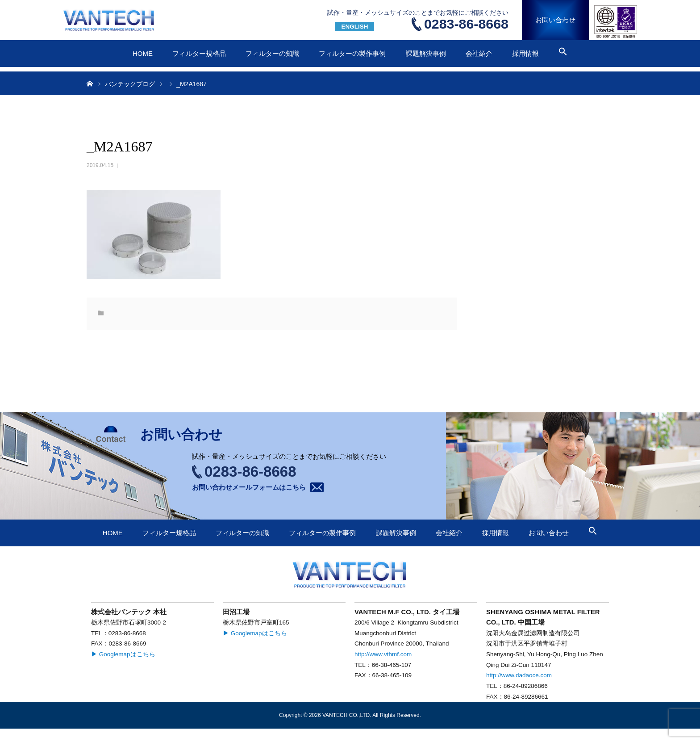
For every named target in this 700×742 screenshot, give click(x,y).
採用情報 (525, 53)
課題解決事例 (426, 53)
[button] (563, 53)
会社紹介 (479, 53)
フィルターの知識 (272, 53)
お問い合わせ (555, 20)
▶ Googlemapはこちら (123, 654)
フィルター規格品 (199, 53)
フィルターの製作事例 (352, 53)
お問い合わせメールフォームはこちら (249, 487)
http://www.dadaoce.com (519, 675)
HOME (143, 53)
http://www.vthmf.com (383, 654)
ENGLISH (354, 27)
